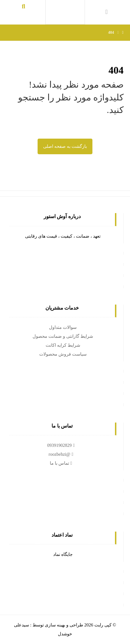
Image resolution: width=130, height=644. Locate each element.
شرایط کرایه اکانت (63, 345)
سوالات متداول (63, 327)
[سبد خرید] (107, 12)
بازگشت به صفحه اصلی (65, 146)
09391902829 (62, 445)
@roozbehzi (62, 454)
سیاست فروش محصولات (63, 354)
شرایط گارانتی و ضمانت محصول (63, 336)
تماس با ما (62, 463)
